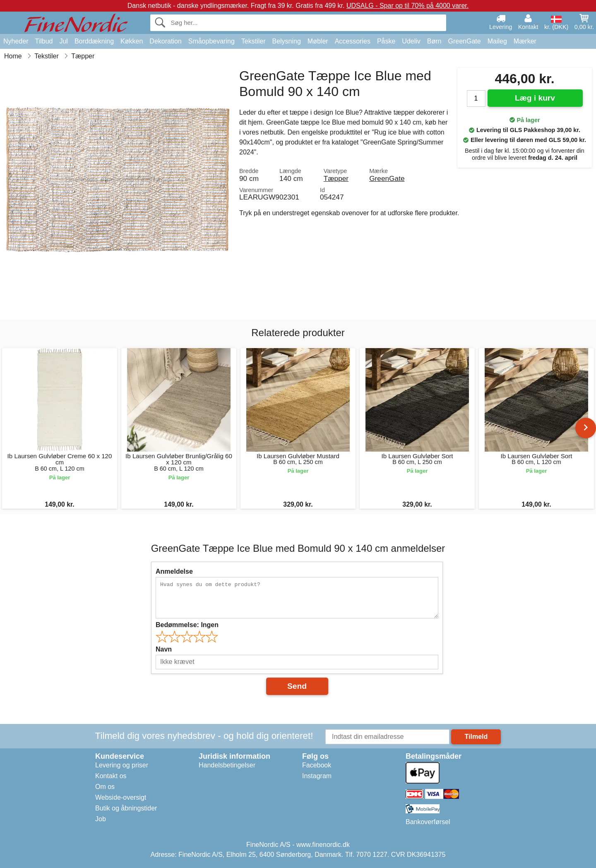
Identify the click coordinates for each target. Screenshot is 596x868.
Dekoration (165, 41)
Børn (434, 41)
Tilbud (44, 41)
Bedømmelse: (187, 625)
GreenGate (465, 41)
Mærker (525, 41)
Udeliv (411, 41)
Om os (105, 787)
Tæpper (336, 178)
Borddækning (94, 41)
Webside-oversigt (121, 797)
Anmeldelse (174, 571)
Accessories (353, 41)
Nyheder (16, 41)
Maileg (497, 41)
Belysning (286, 41)
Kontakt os (111, 776)
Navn (164, 649)
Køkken (132, 41)
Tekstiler (254, 41)
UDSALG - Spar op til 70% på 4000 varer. (407, 6)
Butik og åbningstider (126, 808)
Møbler (318, 41)
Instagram (317, 776)
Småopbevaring (211, 41)
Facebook (317, 765)
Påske (386, 41)
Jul (63, 41)
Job (101, 819)
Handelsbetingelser (227, 765)
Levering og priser (122, 765)
